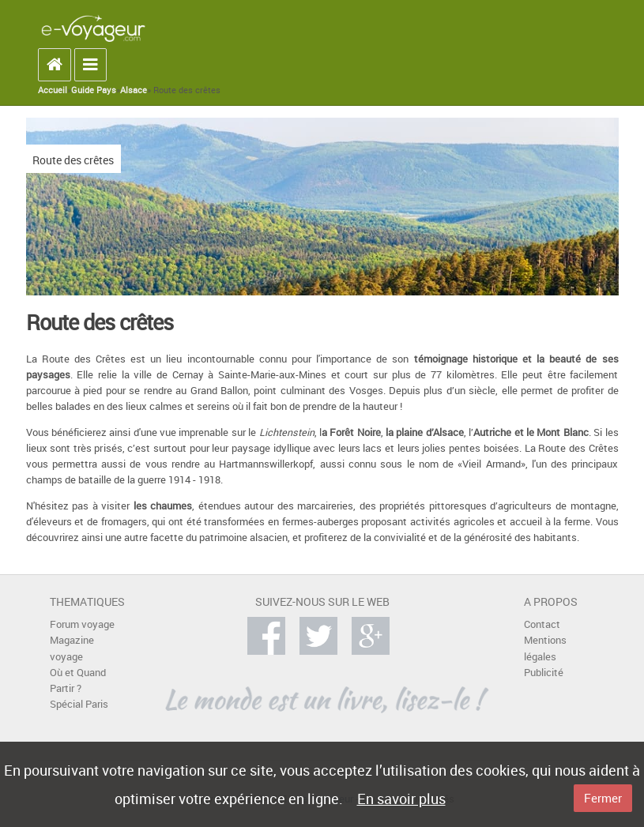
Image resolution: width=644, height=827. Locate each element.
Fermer (603, 798)
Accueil (53, 90)
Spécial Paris (79, 704)
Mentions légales (545, 648)
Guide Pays (94, 90)
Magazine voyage (72, 648)
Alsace (134, 90)
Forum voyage (82, 624)
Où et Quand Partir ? (78, 680)
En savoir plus (401, 799)
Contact (542, 624)
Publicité (544, 673)
